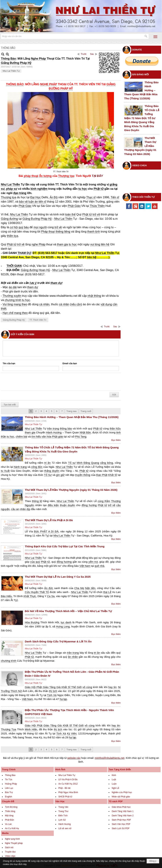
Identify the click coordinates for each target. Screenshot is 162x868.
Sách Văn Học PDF (121, 824)
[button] (155, 37)
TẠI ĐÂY (97, 176)
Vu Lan (8, 824)
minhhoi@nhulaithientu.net (110, 758)
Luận (114, 784)
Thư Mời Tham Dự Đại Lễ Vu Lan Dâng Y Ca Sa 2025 (58, 577)
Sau (92, 54)
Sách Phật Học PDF (121, 820)
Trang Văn (63, 807)
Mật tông (9, 816)
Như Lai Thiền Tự (11, 71)
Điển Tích (63, 816)
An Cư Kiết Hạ (12, 828)
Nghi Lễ (115, 788)
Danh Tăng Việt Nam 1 (123, 811)
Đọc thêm (116, 440)
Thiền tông (10, 811)
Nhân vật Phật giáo (121, 797)
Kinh (114, 775)
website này (74, 758)
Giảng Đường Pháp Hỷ (14, 320)
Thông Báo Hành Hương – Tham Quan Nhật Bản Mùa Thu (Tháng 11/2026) (72, 417)
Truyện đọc (10, 852)
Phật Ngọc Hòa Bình (68, 792)
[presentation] (30, 382)
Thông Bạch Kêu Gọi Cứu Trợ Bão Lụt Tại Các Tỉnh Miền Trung (65, 546)
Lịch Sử (62, 820)
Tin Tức (9, 780)
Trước (84, 54)
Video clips (10, 856)
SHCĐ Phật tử (65, 797)
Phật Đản (10, 820)
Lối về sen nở (65, 828)
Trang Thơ (63, 811)
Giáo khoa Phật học (121, 807)
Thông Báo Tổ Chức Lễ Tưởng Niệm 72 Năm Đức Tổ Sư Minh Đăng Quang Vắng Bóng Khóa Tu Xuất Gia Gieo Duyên (142, 118)
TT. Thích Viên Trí (38, 320)
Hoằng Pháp (11, 784)
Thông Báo (10, 775)
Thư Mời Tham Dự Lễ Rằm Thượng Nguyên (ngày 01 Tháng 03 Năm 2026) (71, 490)
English (8, 797)
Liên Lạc (9, 788)
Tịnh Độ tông (11, 807)
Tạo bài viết (10, 405)
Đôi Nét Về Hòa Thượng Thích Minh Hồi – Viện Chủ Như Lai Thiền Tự (68, 611)
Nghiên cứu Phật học (122, 792)
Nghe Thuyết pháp (14, 843)
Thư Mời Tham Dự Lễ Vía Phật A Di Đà (49, 520)
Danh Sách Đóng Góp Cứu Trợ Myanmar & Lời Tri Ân (58, 641)
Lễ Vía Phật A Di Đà (68, 780)
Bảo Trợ (9, 792)
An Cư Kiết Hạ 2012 (68, 784)
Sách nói (9, 847)
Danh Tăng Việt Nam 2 (123, 816)
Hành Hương (65, 824)
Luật (114, 780)
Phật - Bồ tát (64, 788)
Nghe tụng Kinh (12, 839)
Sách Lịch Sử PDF (121, 828)
